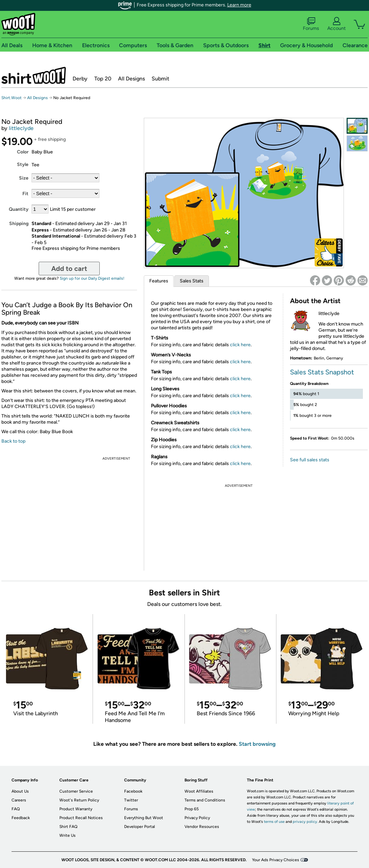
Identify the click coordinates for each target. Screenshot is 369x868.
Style (23, 164)
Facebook (133, 791)
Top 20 (103, 79)
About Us (20, 791)
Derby (80, 79)
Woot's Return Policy (79, 800)
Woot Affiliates (199, 791)
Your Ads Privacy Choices (276, 860)
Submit (160, 79)
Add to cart (69, 269)
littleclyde (21, 128)
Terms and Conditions (205, 800)
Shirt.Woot (34, 75)
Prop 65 (192, 809)
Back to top (13, 441)
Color (23, 152)
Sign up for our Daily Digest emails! (92, 278)
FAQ (16, 809)
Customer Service (76, 791)
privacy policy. (305, 822)
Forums (311, 24)
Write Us (67, 835)
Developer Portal (140, 827)
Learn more (239, 5)
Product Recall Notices (81, 818)
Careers (19, 800)
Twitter (131, 800)
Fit (25, 194)
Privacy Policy (197, 818)
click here (240, 345)
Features (159, 281)
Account (336, 24)
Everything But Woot (144, 818)
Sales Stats (192, 281)
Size (24, 178)
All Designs (131, 79)
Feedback (21, 818)
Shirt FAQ (68, 827)
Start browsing (257, 744)
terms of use (274, 822)
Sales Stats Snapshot (322, 372)
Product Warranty (76, 809)
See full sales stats (310, 460)
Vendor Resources (202, 827)
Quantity (19, 209)
